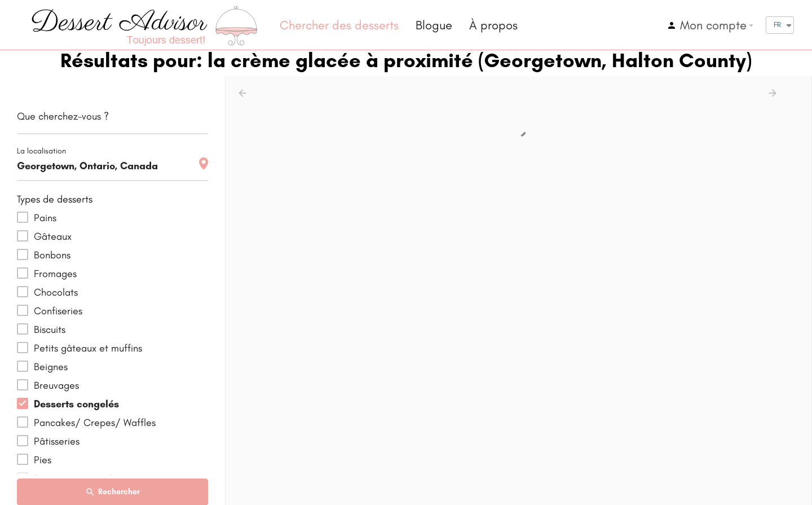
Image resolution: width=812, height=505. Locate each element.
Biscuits (50, 330)
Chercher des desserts (339, 25)
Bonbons (52, 255)
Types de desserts (55, 199)
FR (777, 25)
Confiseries (58, 311)
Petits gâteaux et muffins (88, 348)
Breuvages (56, 385)
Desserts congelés (76, 404)
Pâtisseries (57, 441)
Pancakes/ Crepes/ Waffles (95, 423)
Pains (45, 218)
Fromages (55, 274)
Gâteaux (53, 236)
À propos (493, 25)
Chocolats (56, 292)
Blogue (434, 25)
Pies (43, 460)
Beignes (51, 367)
